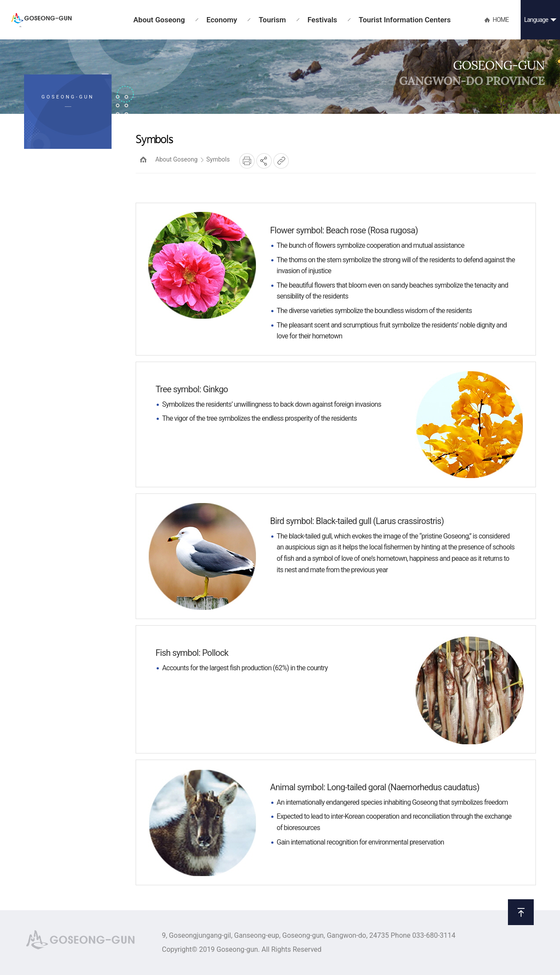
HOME (143, 160)
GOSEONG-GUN (41, 20)
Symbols (218, 159)
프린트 (247, 161)
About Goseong (177, 159)
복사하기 (281, 161)
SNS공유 (264, 161)
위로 (521, 912)
